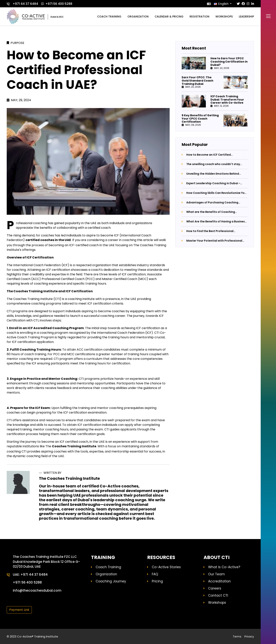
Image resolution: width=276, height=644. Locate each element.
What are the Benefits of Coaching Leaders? (211, 212)
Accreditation (219, 581)
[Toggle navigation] (268, 16)
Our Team (216, 574)
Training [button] (103, 557)
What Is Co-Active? (224, 567)
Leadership (246, 17)
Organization (138, 17)
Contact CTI (218, 595)
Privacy (249, 637)
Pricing (157, 581)
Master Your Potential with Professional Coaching (214, 241)
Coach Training (108, 567)
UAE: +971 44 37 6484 (30, 575)
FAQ (155, 574)
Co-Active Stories (166, 567)
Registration (199, 17)
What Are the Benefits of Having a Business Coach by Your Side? (216, 222)
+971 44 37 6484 (22, 4)
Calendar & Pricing (169, 17)
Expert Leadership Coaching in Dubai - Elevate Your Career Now (213, 183)
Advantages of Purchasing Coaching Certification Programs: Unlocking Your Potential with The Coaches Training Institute (214, 203)
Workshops (224, 17)
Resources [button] (161, 557)
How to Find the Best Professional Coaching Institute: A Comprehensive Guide (213, 231)
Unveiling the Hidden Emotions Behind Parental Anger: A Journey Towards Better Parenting (216, 174)
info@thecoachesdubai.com (37, 590)
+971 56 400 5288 (57, 4)
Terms (237, 637)
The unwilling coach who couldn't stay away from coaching (213, 164)
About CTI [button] (217, 557)
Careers (215, 588)
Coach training (109, 17)
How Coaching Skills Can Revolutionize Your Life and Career (217, 193)
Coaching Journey (111, 581)
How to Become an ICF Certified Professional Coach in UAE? (209, 155)
